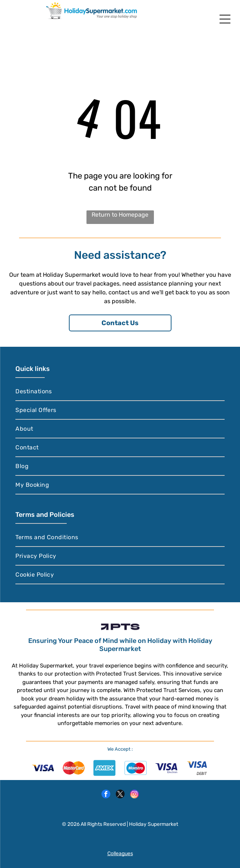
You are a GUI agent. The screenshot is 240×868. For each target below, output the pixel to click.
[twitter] (120, 795)
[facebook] (106, 795)
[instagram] (134, 795)
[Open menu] (225, 19)
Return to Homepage (120, 215)
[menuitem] (120, 392)
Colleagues (120, 854)
